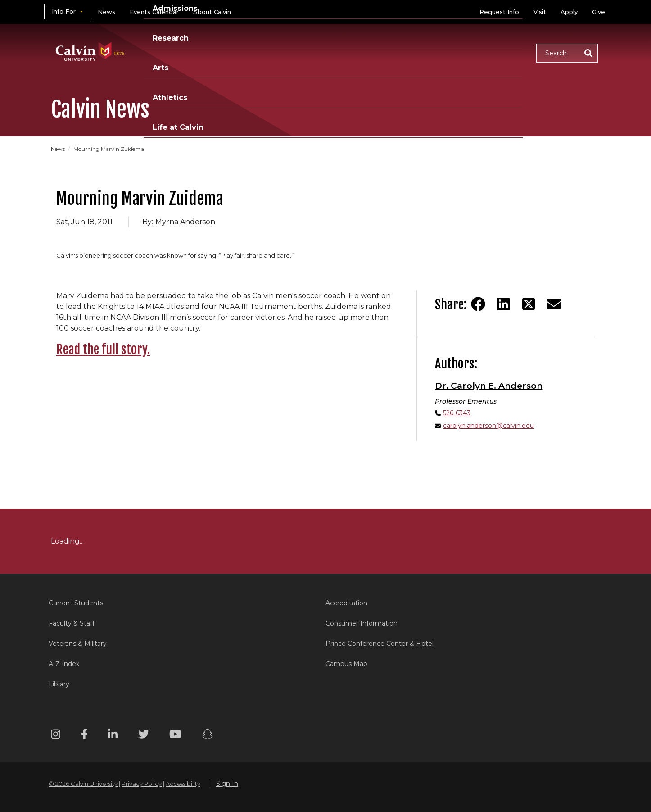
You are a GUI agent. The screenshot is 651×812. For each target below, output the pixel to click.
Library (59, 684)
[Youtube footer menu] (175, 736)
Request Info (499, 12)
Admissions (291, 52)
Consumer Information (362, 623)
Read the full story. (103, 349)
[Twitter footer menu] (144, 736)
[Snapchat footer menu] (208, 736)
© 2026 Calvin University (83, 784)
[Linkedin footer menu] (113, 736)
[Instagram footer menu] (56, 736)
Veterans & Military (78, 644)
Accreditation (346, 603)
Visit (540, 12)
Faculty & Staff (72, 623)
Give (599, 12)
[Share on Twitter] (529, 304)
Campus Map (346, 664)
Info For (64, 11)
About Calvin (212, 12)
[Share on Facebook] (478, 304)
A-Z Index (64, 664)
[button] (567, 53)
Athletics (436, 52)
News (106, 12)
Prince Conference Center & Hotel (380, 644)
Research (349, 52)
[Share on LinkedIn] (503, 304)
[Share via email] (554, 304)
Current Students (76, 603)
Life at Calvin (497, 52)
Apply (569, 12)
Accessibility (183, 784)
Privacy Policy (142, 784)
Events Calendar (154, 12)
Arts (393, 52)
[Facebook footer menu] (84, 736)
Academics (229, 52)
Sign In (227, 784)
